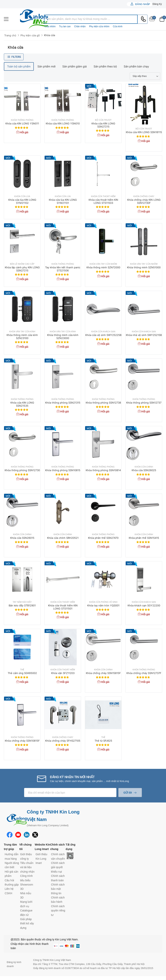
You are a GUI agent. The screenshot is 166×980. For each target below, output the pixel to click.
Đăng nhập (142, 4)
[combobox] (91, 19)
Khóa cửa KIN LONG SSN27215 (103, 125)
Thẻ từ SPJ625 (103, 741)
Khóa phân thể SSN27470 (103, 538)
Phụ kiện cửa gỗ (30, 35)
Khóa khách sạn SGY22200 (144, 605)
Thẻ (22, 670)
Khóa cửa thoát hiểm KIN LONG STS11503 (103, 201)
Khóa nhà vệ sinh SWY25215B (144, 335)
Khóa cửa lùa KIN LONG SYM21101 (63, 201)
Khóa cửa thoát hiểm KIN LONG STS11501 (63, 607)
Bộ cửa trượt (103, 120)
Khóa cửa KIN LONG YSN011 (22, 123)
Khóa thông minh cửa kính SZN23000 (63, 337)
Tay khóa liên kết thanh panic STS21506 (63, 269)
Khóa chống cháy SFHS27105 (63, 741)
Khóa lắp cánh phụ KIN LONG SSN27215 (22, 269)
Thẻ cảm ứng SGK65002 (22, 673)
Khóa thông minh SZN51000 (144, 267)
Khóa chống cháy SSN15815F (103, 673)
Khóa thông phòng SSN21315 (63, 403)
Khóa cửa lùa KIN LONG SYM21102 (22, 201)
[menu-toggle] (6, 19)
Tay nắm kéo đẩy (22, 602)
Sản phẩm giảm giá (75, 66)
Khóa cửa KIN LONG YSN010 (63, 123)
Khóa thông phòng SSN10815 (63, 470)
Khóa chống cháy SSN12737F (144, 673)
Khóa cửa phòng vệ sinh (103, 602)
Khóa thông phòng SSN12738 (103, 403)
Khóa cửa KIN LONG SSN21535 (22, 404)
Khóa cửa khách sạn (103, 332)
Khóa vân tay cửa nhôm (103, 264)
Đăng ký (157, 4)
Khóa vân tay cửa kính (22, 332)
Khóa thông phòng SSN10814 (103, 470)
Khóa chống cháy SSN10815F (22, 741)
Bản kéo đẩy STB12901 (22, 605)
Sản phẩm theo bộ (105, 66)
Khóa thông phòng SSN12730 (22, 470)
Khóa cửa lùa (22, 196)
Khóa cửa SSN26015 (22, 538)
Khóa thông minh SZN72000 (103, 267)
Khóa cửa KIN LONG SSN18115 (144, 132)
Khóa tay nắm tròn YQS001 (103, 605)
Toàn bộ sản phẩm (19, 66)
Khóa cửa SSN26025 (144, 470)
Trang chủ (10, 35)
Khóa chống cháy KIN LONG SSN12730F (144, 201)
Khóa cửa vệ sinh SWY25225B (103, 335)
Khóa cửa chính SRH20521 (63, 538)
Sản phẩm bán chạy (136, 66)
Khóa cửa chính (144, 467)
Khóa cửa (50, 35)
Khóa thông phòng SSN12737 (144, 403)
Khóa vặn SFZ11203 (63, 673)
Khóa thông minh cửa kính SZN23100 (22, 337)
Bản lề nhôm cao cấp (22, 264)
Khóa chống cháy (144, 196)
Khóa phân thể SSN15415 (144, 538)
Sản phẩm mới (46, 66)
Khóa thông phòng (22, 120)
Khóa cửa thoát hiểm (103, 196)
